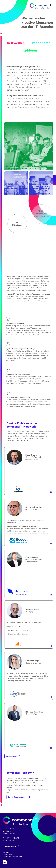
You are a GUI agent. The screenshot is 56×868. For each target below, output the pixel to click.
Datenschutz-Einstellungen (13, 857)
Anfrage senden (10, 846)
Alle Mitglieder (12, 756)
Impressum (7, 852)
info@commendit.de (10, 840)
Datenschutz (7, 854)
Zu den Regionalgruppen (17, 797)
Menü (6, 6)
